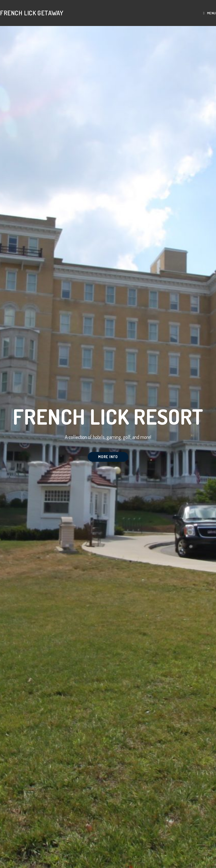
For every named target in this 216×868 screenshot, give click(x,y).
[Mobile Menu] (210, 13)
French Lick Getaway (32, 13)
